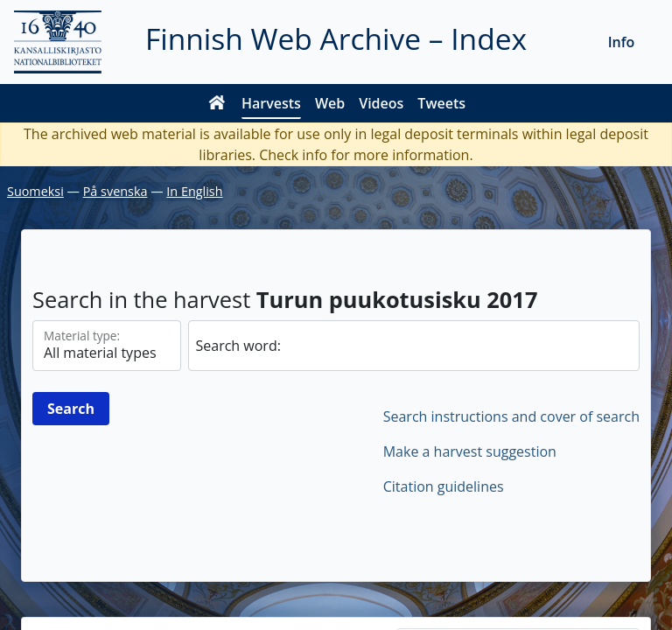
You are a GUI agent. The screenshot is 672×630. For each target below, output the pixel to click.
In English (194, 191)
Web (330, 103)
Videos (381, 103)
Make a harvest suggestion (470, 451)
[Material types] (107, 346)
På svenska (115, 191)
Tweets (441, 103)
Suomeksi (35, 191)
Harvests (271, 103)
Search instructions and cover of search (511, 416)
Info (622, 42)
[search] (414, 346)
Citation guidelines (444, 486)
